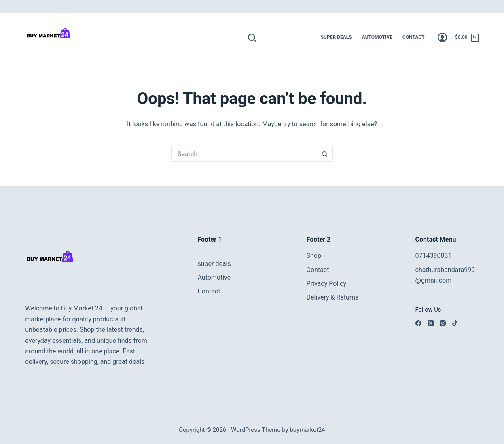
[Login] (442, 37)
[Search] (252, 38)
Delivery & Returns (333, 297)
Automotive (377, 37)
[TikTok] (455, 323)
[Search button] (325, 154)
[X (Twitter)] (431, 323)
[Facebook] (418, 323)
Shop (314, 256)
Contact (413, 37)
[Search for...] (244, 154)
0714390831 (434, 256)
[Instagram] (443, 323)
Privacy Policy (327, 284)
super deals (336, 37)
